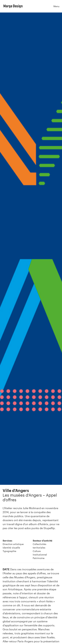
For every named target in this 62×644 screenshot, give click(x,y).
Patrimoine (39, 558)
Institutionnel (40, 555)
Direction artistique (13, 544)
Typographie (9, 551)
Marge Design (13, 6)
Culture (37, 551)
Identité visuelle (11, 548)
